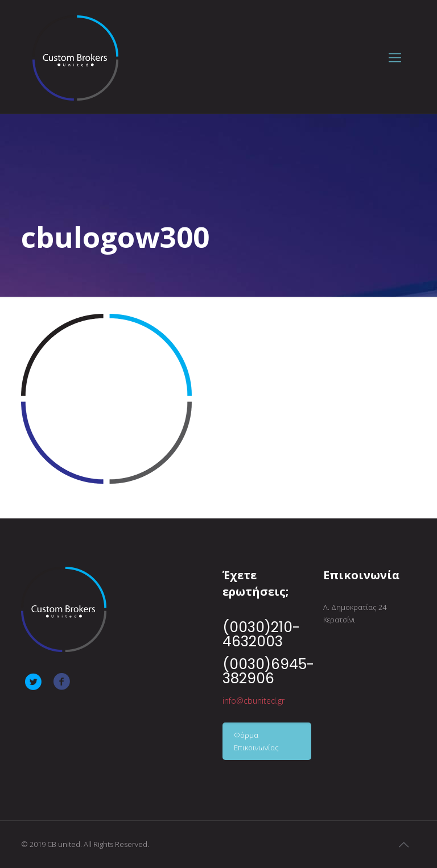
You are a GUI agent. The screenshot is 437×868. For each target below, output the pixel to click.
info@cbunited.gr (253, 701)
